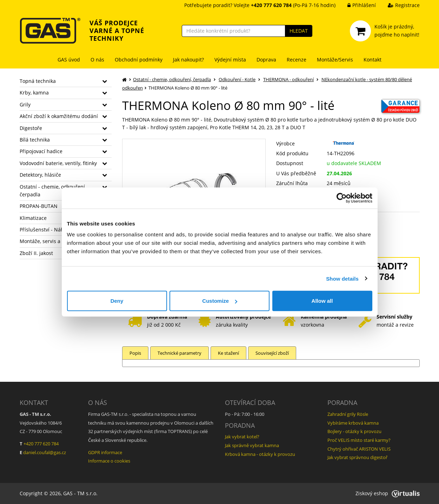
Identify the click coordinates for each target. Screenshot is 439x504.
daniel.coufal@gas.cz (45, 452)
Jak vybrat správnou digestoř (357, 457)
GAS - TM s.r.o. (80, 493)
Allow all (322, 301)
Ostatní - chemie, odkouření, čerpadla (172, 79)
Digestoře (31, 128)
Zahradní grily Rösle (348, 414)
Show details (342, 278)
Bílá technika (35, 140)
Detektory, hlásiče (40, 175)
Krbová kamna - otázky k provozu (260, 454)
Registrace (398, 5)
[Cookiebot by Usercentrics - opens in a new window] (342, 198)
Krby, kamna (34, 93)
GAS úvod (69, 60)
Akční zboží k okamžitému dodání (59, 116)
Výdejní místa (230, 60)
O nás (97, 60)
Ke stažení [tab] (228, 353)
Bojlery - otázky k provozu (354, 431)
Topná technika (38, 81)
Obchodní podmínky (139, 60)
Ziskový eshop (388, 493)
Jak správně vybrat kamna (252, 445)
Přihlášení (356, 5)
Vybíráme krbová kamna (353, 423)
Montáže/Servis (335, 60)
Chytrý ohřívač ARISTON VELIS (359, 449)
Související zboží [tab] (272, 353)
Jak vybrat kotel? (242, 437)
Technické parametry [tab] (179, 353)
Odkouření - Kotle (237, 79)
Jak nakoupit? (188, 60)
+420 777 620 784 (41, 444)
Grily (25, 104)
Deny (117, 301)
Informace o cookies (109, 461)
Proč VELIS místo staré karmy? (359, 440)
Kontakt (373, 60)
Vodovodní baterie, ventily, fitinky (58, 163)
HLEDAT (299, 31)
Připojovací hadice (41, 151)
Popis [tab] (135, 353)
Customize (220, 301)
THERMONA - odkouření (288, 79)
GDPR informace (105, 452)
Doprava (266, 60)
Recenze (297, 60)
